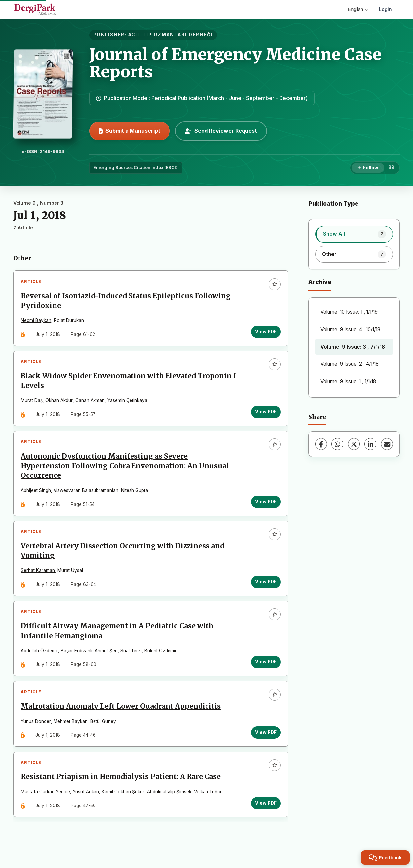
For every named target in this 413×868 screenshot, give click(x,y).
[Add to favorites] (274, 285)
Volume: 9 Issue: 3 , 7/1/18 (353, 347)
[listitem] (354, 234)
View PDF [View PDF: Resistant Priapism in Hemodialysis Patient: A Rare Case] (265, 815)
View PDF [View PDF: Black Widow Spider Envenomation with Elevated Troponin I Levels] (265, 414)
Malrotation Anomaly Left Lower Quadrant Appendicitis (122, 716)
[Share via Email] (387, 444)
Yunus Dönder (37, 731)
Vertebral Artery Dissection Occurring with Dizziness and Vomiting (124, 557)
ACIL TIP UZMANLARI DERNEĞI (171, 35)
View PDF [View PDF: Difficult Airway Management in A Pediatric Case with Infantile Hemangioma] (265, 670)
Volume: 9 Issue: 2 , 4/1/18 (350, 364)
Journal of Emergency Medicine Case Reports (235, 63)
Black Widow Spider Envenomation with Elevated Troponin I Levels (127, 383)
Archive (320, 282)
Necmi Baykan (37, 321)
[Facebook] (321, 444)
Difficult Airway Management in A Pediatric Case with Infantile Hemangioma (118, 639)
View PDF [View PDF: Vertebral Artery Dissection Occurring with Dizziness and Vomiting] (265, 588)
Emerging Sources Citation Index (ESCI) (136, 167)
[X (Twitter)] (354, 444)
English (358, 9)
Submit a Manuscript (130, 131)
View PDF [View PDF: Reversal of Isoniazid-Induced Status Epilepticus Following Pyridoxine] (265, 332)
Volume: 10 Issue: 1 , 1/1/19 (349, 312)
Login (385, 9)
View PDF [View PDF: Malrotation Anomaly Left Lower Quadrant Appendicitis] (265, 742)
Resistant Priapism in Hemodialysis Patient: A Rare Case (122, 789)
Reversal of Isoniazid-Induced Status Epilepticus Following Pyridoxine (127, 301)
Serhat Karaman (39, 577)
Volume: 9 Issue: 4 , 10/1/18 (350, 330)
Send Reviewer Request (221, 131)
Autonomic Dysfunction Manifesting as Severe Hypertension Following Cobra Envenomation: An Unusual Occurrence (126, 470)
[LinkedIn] (370, 444)
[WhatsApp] (337, 444)
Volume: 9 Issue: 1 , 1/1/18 (348, 381)
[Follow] (368, 168)
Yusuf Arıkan (87, 804)
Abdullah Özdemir (40, 659)
